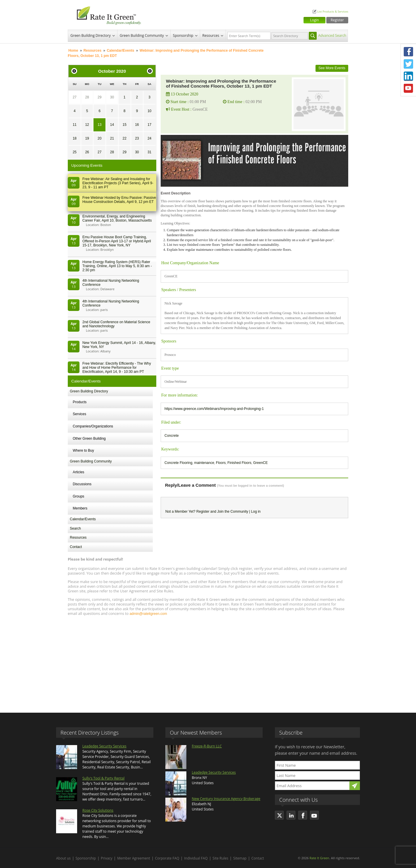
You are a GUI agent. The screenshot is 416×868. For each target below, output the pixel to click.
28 (87, 97)
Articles (78, 472)
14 (112, 125)
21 (112, 138)
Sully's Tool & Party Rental (103, 778)
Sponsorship (183, 35)
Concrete (172, 436)
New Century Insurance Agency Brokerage (226, 799)
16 (137, 125)
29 (99, 97)
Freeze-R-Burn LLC (207, 746)
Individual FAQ (196, 858)
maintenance (204, 463)
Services (79, 414)
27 (75, 97)
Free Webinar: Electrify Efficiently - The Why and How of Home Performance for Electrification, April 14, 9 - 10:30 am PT (117, 368)
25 (75, 152)
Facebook (408, 52)
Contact (76, 547)
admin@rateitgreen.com (148, 614)
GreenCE (260, 463)
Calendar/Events (120, 51)
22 (124, 138)
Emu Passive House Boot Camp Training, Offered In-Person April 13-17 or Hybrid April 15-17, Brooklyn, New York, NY (117, 241)
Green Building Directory (91, 35)
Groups (78, 496)
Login (314, 20)
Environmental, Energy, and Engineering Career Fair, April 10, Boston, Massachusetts (117, 218)
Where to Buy (83, 450)
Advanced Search (332, 35)
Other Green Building (89, 439)
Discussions (82, 484)
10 (149, 111)
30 (112, 97)
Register (337, 20)
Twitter (408, 64)
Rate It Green (319, 858)
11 (75, 125)
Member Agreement (134, 858)
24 (149, 138)
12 (87, 125)
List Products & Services (333, 12)
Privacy (107, 858)
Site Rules (221, 858)
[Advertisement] (208, 662)
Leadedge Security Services (104, 746)
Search (75, 528)
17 (149, 125)
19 (87, 138)
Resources (211, 35)
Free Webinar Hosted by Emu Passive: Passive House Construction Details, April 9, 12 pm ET (119, 200)
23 (137, 138)
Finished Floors (239, 463)
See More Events (332, 68)
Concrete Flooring (178, 463)
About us (63, 858)
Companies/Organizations (93, 426)
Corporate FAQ (167, 858)
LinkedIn (408, 76)
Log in (256, 512)
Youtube (408, 88)
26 (87, 152)
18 (75, 138)
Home (73, 51)
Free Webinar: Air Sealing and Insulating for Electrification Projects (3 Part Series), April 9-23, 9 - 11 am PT (118, 183)
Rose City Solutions (98, 810)
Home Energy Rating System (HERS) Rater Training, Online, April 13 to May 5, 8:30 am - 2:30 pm (117, 266)
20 (99, 138)
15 (124, 125)
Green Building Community (142, 35)
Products (80, 402)
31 (149, 152)
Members (80, 508)
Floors (221, 463)
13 (99, 125)
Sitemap (240, 858)
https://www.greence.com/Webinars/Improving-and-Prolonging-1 (214, 409)
